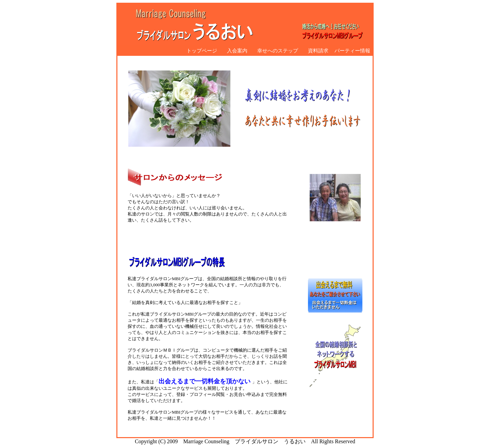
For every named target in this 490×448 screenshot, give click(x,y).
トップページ (202, 51)
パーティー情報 (352, 51)
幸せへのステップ (275, 51)
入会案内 (235, 51)
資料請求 (316, 51)
